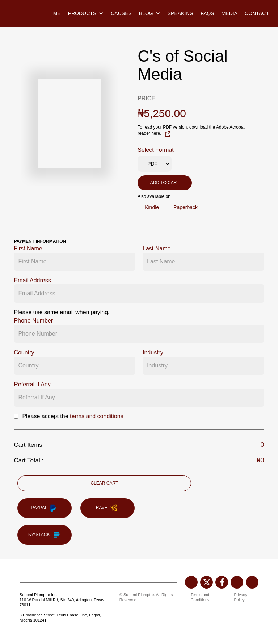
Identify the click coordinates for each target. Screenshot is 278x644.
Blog (146, 13)
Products (82, 13)
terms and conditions (97, 416)
